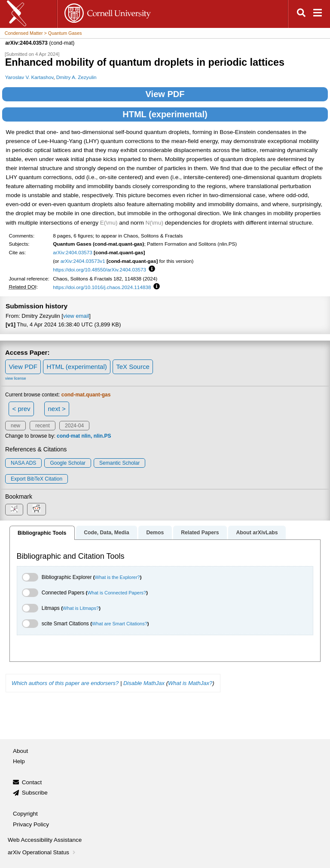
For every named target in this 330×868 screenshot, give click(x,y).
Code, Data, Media (106, 533)
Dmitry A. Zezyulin (76, 77)
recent (42, 426)
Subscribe (35, 793)
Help (19, 761)
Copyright (25, 814)
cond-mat (68, 436)
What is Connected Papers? (117, 593)
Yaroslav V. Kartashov (29, 77)
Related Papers (200, 533)
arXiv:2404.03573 (73, 252)
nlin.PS (102, 436)
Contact (32, 782)
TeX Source (133, 367)
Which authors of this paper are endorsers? (65, 683)
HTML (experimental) (165, 114)
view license (16, 378)
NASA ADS (23, 463)
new (15, 426)
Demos (155, 533)
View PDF (165, 94)
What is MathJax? (190, 683)
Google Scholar (68, 463)
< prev (21, 409)
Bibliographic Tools (42, 533)
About (20, 751)
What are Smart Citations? (120, 624)
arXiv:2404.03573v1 (83, 261)
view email (76, 316)
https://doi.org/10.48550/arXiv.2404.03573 (99, 270)
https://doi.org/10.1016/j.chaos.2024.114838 (102, 287)
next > (57, 409)
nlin (86, 436)
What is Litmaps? (81, 608)
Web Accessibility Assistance (45, 840)
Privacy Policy (31, 824)
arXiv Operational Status (42, 852)
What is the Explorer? (118, 577)
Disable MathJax (144, 683)
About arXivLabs (257, 533)
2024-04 (74, 426)
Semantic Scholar (119, 463)
